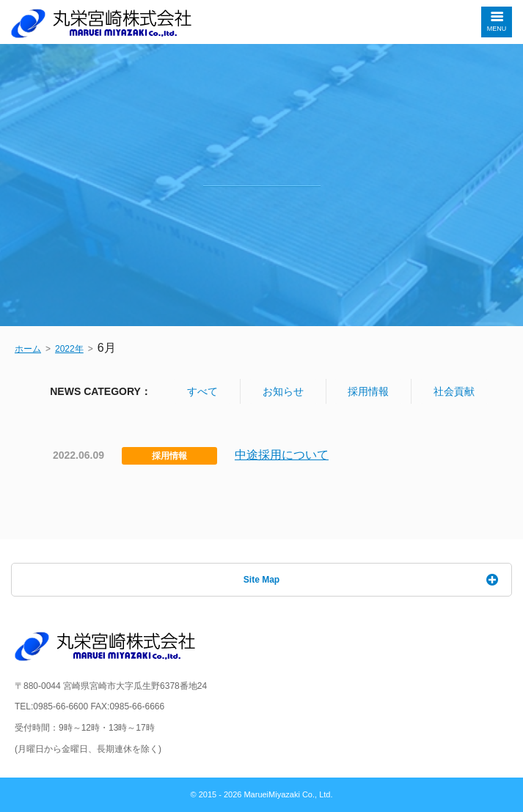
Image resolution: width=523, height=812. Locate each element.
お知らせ (283, 391)
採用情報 (368, 391)
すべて (202, 391)
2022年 (69, 349)
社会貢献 (454, 391)
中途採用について (282, 455)
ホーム (28, 349)
